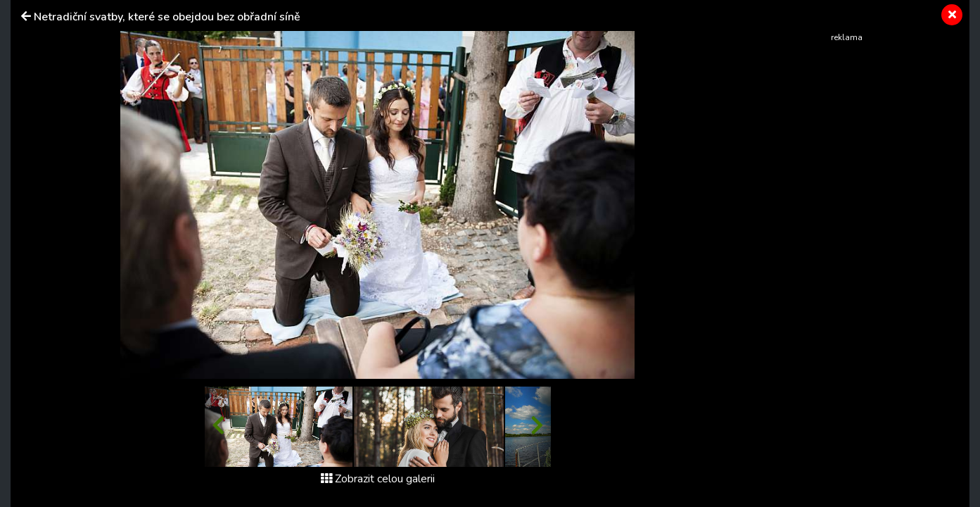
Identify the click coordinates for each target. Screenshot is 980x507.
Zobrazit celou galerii (378, 479)
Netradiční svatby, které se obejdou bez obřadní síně (167, 17)
